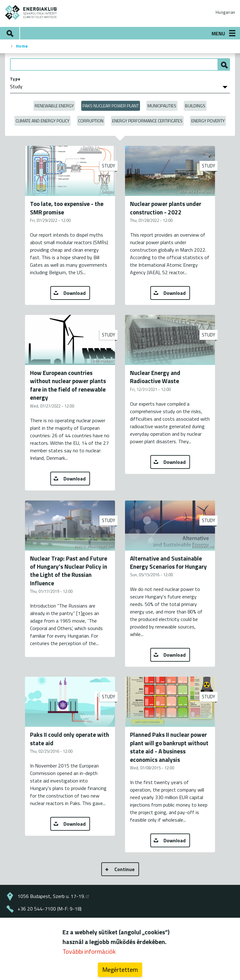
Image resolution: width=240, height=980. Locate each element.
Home (22, 46)
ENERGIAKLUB (31, 12)
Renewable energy (54, 106)
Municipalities (162, 106)
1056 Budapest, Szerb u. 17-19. (54, 896)
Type (15, 79)
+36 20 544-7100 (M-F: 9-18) (50, 909)
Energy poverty (208, 121)
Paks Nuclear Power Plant (111, 106)
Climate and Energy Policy (42, 121)
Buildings (195, 106)
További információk (89, 951)
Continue (125, 869)
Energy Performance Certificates (147, 121)
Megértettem (120, 970)
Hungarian (225, 12)
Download (75, 293)
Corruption (91, 121)
